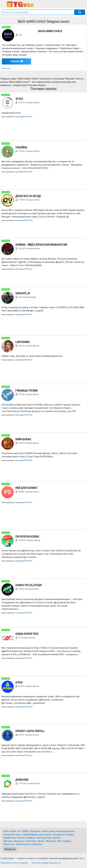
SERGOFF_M (23, 293)
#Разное (6, 68)
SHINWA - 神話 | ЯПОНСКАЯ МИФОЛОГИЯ (41, 245)
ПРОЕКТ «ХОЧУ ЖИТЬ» (30, 731)
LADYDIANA (22, 342)
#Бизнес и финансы (14, 841)
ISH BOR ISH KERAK (27, 536)
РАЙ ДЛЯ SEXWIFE (26, 488)
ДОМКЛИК (22, 780)
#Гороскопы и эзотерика (29, 844)
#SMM (25, 831)
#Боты (41, 841)
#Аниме (70, 835)
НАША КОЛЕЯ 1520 (27, 634)
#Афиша (31, 838)
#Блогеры (31, 841)
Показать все (10, 849)
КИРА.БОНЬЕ (23, 439)
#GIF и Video (10, 831)
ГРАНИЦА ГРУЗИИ (26, 391)
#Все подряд (64, 841)
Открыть (17, 61)
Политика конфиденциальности (46, 863)
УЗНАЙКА (21, 147)
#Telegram (35, 831)
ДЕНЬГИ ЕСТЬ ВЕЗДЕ (28, 196)
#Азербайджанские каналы (37, 835)
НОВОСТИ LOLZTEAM (28, 585)
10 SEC (19, 99)
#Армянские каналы (14, 838)
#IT (19, 831)
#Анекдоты (59, 835)
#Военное (51, 841)
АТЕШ (19, 682)
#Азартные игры (12, 835)
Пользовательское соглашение (14, 863)
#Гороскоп (9, 844)
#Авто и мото (48, 831)
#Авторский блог (66, 831)
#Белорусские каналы (48, 838)
